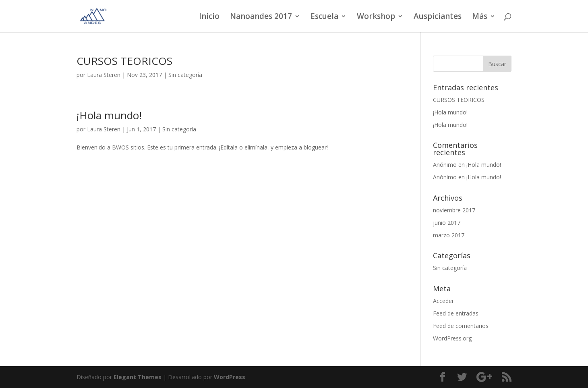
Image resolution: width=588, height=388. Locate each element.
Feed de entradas (456, 313)
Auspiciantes (438, 17)
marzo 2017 (449, 235)
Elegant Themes (138, 377)
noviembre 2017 (454, 210)
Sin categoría (185, 75)
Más (480, 17)
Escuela (324, 17)
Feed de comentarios (461, 326)
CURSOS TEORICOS (124, 61)
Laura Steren (104, 75)
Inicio (209, 17)
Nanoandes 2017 (261, 17)
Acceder (443, 301)
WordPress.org (452, 338)
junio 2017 (447, 223)
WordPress (230, 377)
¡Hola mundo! (109, 115)
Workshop (376, 17)
